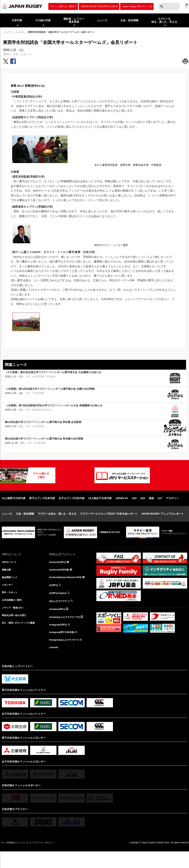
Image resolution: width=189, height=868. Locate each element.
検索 (161, 6)
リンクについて (32, 859)
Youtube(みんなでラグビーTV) (67, 631)
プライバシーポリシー (56, 859)
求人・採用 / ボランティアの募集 (21, 639)
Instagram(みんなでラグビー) (66, 655)
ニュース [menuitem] (102, 20)
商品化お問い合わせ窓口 (16, 631)
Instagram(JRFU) (60, 639)
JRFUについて (10, 574)
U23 (134, 510)
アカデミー (172, 510)
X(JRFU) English (59, 607)
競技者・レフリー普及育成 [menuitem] (74, 20)
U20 (143, 510)
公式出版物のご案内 (13, 615)
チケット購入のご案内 (62, 6)
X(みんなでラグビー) (61, 615)
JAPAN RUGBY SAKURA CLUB (98, 6)
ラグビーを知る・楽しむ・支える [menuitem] (164, 20)
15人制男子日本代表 (14, 510)
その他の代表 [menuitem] (43, 20)
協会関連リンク (11, 590)
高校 (151, 510)
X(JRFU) (54, 599)
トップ (7, 32)
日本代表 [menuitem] (17, 20)
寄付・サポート (11, 607)
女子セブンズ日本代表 (72, 510)
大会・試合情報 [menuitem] (129, 20)
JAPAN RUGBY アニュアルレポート (163, 525)
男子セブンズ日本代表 (42, 510)
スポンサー (8, 599)
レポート (26, 54)
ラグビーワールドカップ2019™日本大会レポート (109, 525)
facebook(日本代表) (61, 582)
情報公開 (7, 582)
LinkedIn (54, 663)
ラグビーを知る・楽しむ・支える (57, 525)
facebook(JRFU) (59, 574)
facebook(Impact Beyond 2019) (68, 590)
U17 (160, 510)
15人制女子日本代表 (100, 510)
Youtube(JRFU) (58, 623)
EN (187, 8)
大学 (15, 54)
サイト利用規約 (11, 859)
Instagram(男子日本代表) (64, 647)
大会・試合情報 (25, 525)
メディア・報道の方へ (15, 623)
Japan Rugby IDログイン (135, 6)
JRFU (7, 54)
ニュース (20, 32)
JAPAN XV (122, 510)
